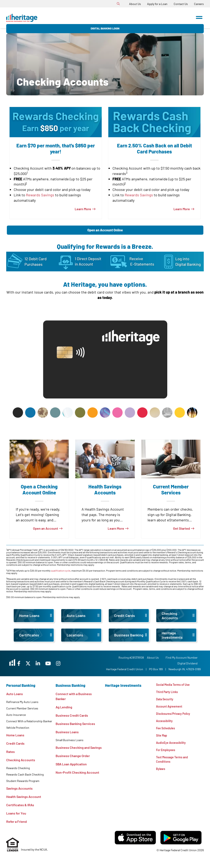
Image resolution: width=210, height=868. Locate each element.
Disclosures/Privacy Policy (176, 716)
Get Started (181, 528)
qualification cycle (61, 571)
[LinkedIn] (53, 663)
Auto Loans (15, 694)
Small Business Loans (70, 740)
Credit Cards (15, 743)
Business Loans (67, 732)
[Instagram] (77, 663)
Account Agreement (171, 708)
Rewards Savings (40, 195)
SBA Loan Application (71, 764)
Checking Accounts (21, 760)
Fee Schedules (167, 732)
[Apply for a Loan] (157, 4)
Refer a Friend (16, 821)
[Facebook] (30, 663)
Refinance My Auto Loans (22, 702)
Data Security (166, 701)
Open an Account (46, 528)
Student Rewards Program (23, 781)
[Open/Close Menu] (199, 16)
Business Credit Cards (72, 715)
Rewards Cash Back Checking (25, 774)
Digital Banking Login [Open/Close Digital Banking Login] (169, 18)
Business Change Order (73, 756)
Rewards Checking (18, 768)
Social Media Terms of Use (175, 685)
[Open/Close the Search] (118, 4)
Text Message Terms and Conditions (174, 766)
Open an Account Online (105, 230)
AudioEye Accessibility (173, 748)
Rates (10, 752)
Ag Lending (64, 707)
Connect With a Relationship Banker (29, 721)
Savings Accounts (19, 788)
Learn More (83, 209)
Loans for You (16, 813)
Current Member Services (22, 708)
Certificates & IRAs (20, 805)
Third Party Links (168, 693)
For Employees (167, 756)
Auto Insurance (16, 715)
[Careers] (199, 4)
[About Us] (135, 4)
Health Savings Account (24, 797)
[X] (41, 663)
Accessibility (166, 724)
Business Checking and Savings (79, 747)
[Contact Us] (181, 4)
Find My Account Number (185, 657)
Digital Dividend (191, 663)
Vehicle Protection (18, 728)
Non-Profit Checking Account (77, 772)
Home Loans (15, 735)
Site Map (162, 740)
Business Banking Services (75, 724)
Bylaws (161, 776)
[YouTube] (65, 663)
